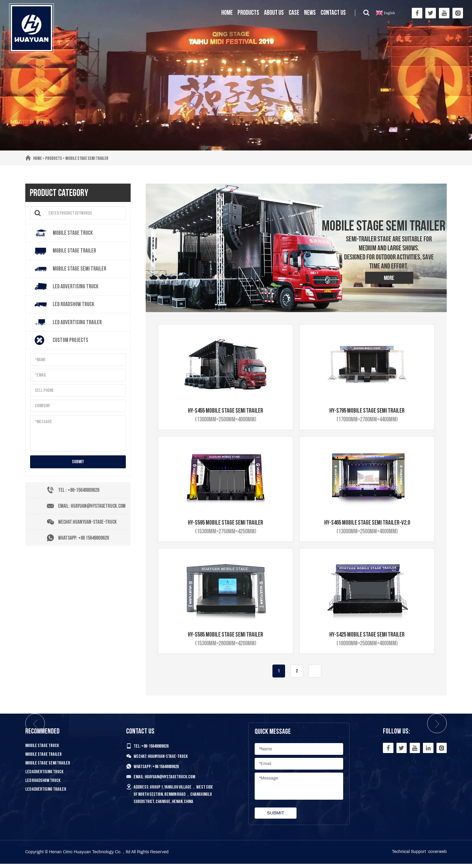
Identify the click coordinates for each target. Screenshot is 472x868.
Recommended (42, 735)
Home (227, 13)
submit (78, 463)
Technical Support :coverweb (419, 856)
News (310, 13)
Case (294, 13)
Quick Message (272, 735)
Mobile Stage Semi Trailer (88, 158)
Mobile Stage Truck (42, 750)
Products (248, 13)
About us (274, 13)
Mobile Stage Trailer (43, 758)
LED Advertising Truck (44, 776)
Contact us (333, 13)
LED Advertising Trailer (46, 793)
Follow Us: (396, 735)
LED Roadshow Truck (43, 784)
